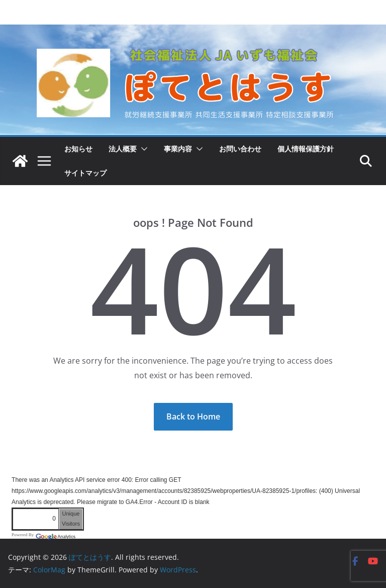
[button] (142, 149)
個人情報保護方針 (306, 149)
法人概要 (123, 149)
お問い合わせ (240, 149)
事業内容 (178, 149)
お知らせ (78, 149)
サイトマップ (85, 173)
